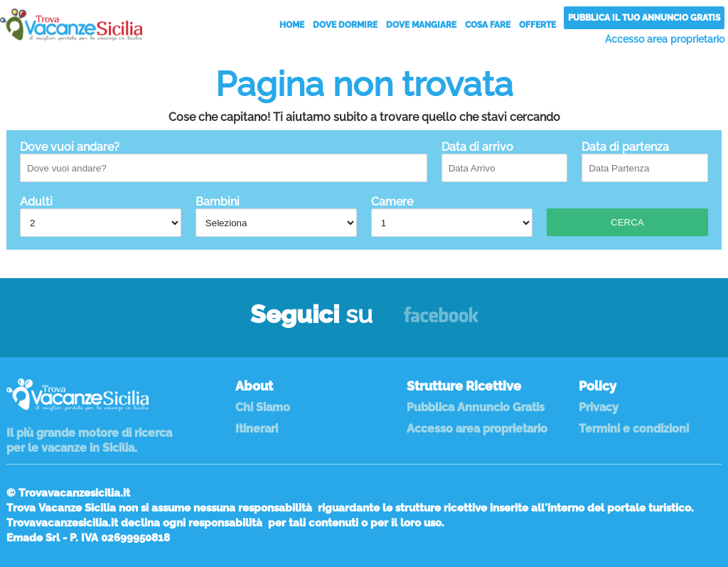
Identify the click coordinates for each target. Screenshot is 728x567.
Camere (452, 216)
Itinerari (257, 429)
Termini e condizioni (634, 429)
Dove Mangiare (421, 25)
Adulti (101, 216)
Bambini (276, 216)
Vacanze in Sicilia (71, 25)
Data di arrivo (505, 161)
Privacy (599, 407)
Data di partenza (645, 161)
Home (292, 25)
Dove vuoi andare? (224, 161)
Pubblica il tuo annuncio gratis (644, 18)
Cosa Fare (488, 25)
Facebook (441, 321)
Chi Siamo (263, 407)
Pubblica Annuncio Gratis (476, 407)
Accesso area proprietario (665, 39)
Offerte (537, 25)
